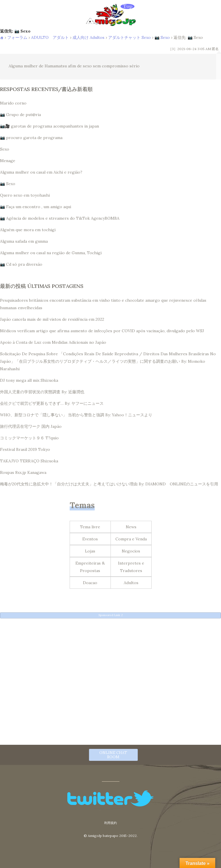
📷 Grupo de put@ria (20, 115)
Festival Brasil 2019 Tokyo (25, 449)
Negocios (131, 551)
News (131, 527)
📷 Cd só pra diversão (21, 264)
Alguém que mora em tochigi (28, 230)
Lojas (90, 551)
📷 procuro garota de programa (31, 138)
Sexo (5, 149)
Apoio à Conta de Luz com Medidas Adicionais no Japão (53, 342)
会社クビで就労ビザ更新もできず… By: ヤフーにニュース (52, 403)
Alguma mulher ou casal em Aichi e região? (41, 172)
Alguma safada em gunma (24, 241)
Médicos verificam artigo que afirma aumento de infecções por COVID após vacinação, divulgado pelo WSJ (102, 331)
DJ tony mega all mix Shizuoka (29, 380)
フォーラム (17, 37)
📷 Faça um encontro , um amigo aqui (36, 207)
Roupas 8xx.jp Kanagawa (23, 472)
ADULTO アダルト (50, 37)
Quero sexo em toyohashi (25, 195)
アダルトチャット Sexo (129, 37)
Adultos (131, 583)
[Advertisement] (110, 663)
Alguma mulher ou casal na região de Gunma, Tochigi (51, 253)
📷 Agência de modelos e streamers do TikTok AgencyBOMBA (60, 218)
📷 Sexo (162, 37)
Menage (8, 161)
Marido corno (13, 103)
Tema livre (90, 527)
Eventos (90, 539)
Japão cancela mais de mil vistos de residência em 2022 (52, 319)
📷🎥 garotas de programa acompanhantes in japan (49, 126)
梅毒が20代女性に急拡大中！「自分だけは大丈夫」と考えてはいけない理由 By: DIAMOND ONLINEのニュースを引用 (109, 484)
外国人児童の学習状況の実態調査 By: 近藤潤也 (42, 392)
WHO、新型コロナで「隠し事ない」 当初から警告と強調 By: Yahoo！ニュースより (76, 415)
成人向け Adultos (88, 37)
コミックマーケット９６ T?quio (29, 438)
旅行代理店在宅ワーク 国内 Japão (31, 426)
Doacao (90, 583)
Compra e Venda (131, 539)
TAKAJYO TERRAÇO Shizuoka (29, 461)
